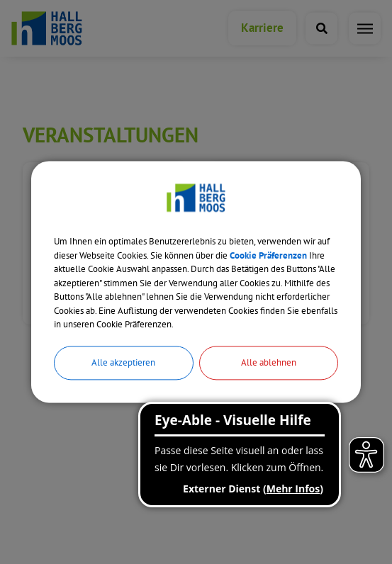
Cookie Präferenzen (268, 255)
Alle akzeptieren (123, 362)
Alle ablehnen (269, 362)
